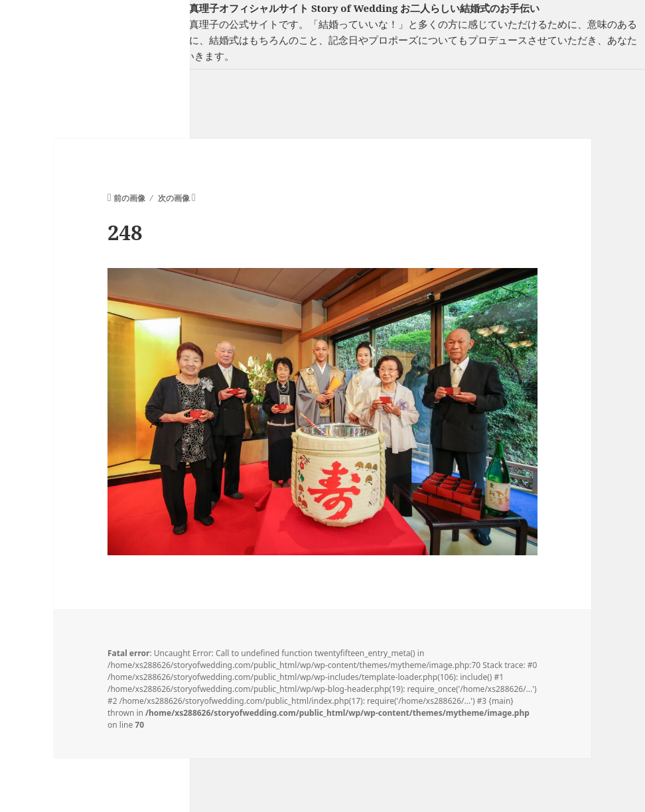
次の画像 (174, 198)
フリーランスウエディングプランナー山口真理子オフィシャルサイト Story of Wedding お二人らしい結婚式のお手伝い (270, 8)
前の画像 (129, 198)
